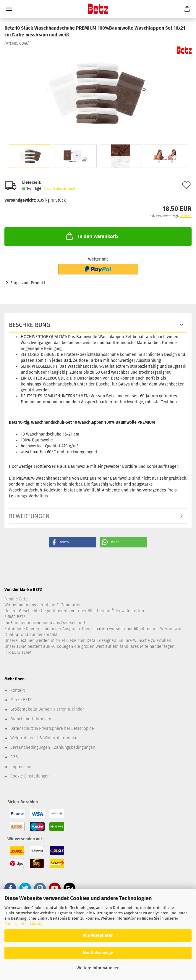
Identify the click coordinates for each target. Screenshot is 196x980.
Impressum (21, 767)
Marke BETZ (21, 700)
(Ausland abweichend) (59, 189)
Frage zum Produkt (28, 283)
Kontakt (18, 690)
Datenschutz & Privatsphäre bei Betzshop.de (52, 728)
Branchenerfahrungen (31, 719)
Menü (9, 9)
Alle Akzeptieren (98, 935)
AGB (14, 757)
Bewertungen (29, 516)
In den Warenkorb (91, 236)
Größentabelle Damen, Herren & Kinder (47, 709)
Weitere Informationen (98, 968)
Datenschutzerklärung (24, 924)
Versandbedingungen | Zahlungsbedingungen (53, 747)
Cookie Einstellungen (30, 776)
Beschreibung (30, 325)
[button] (73, 542)
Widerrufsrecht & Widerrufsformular (44, 738)
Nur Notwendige (98, 953)
